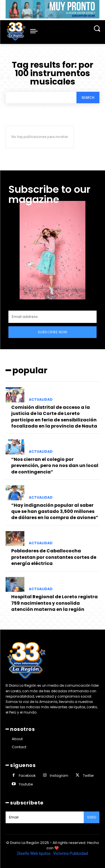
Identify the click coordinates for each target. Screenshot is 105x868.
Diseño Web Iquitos (34, 853)
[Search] (88, 98)
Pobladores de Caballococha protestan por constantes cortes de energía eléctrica (54, 557)
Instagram (59, 776)
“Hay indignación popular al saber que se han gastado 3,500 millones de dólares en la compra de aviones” (55, 512)
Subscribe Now (53, 332)
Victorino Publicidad (71, 853)
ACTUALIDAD (41, 400)
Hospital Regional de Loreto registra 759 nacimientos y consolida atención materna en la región (54, 603)
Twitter (88, 776)
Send (92, 817)
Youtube (26, 784)
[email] (53, 317)
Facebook (27, 776)
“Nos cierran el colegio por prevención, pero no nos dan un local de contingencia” (55, 466)
